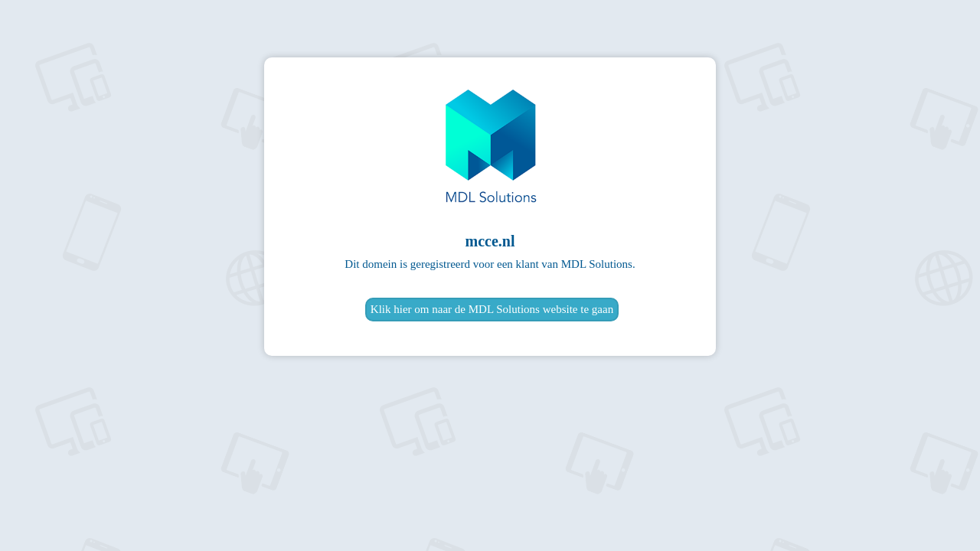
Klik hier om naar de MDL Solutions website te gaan (492, 309)
